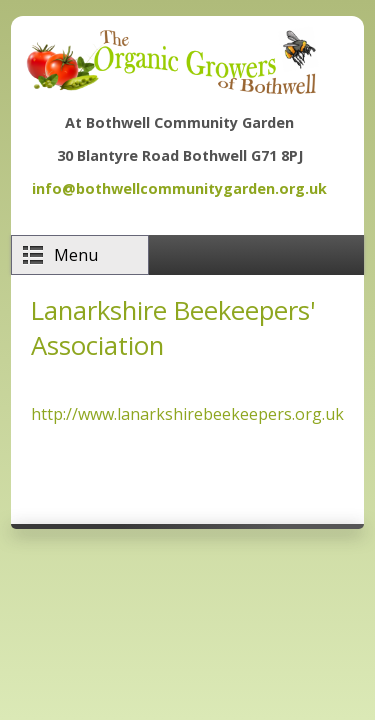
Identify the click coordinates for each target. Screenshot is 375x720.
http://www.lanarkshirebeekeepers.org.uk (187, 414)
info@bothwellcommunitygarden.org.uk (179, 188)
